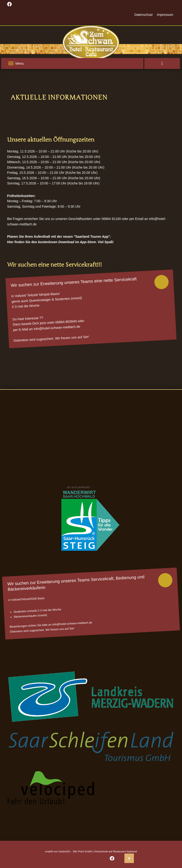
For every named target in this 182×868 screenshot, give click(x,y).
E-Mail (23, 329)
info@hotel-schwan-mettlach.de (57, 328)
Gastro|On (65, 851)
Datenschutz (144, 15)
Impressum (165, 15)
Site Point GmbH (82, 851)
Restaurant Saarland (125, 851)
